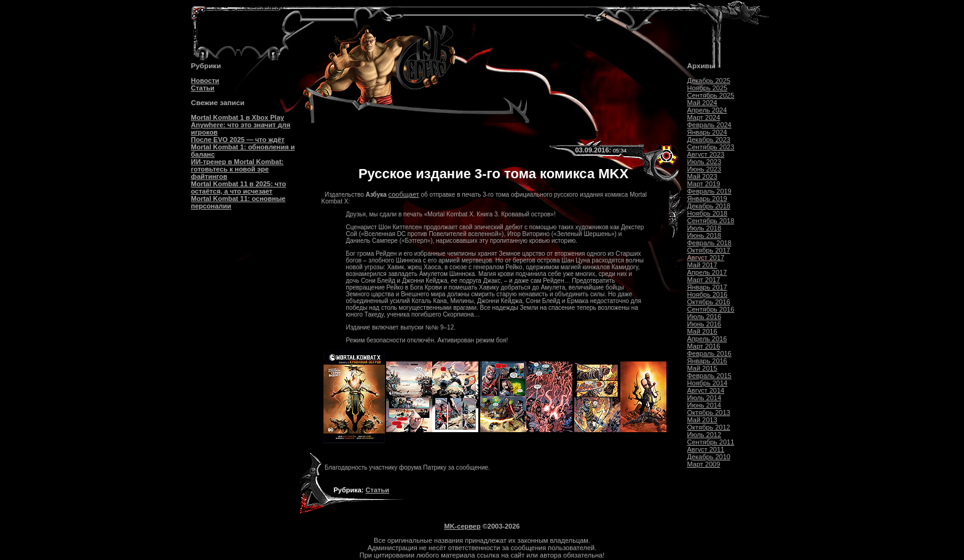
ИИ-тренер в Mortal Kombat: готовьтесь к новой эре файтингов (238, 169)
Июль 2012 (705, 435)
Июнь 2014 (705, 405)
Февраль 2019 (709, 191)
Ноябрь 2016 (708, 294)
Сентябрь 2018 (711, 221)
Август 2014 (706, 390)
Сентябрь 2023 (711, 147)
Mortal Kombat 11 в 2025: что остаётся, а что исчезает (239, 187)
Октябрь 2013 (709, 412)
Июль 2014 (705, 398)
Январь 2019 (707, 199)
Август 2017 (706, 258)
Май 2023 (702, 176)
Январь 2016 (707, 361)
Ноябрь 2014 (708, 383)
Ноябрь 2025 (708, 88)
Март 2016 (704, 346)
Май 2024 (702, 103)
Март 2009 (704, 464)
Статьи (203, 88)
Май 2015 (702, 368)
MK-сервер (463, 526)
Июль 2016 (705, 317)
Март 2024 (704, 117)
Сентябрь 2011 (711, 442)
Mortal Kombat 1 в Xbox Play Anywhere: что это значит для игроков (241, 125)
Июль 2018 (705, 228)
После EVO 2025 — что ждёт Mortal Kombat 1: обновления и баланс (243, 147)
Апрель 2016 (707, 339)
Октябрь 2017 (709, 250)
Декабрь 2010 (709, 457)
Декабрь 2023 (709, 140)
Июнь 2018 (705, 235)
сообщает (404, 194)
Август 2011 (706, 449)
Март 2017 (704, 280)
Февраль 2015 (709, 376)
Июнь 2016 (705, 324)
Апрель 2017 (707, 272)
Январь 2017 (707, 287)
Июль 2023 (705, 162)
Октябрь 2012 (709, 427)
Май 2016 (702, 331)
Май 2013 (702, 420)
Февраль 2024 (709, 125)
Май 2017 (702, 265)
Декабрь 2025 (709, 81)
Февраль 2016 (709, 353)
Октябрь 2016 (709, 302)
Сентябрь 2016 (711, 309)
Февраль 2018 (709, 243)
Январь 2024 (707, 132)
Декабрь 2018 (709, 206)
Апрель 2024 (707, 110)
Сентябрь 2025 (711, 95)
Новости (205, 81)
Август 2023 (706, 154)
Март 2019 (704, 184)
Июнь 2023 (705, 169)
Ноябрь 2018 (708, 213)
